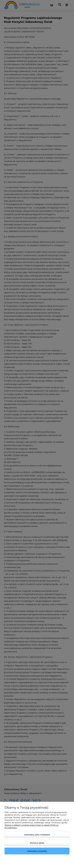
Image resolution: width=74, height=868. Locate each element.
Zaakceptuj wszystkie (37, 851)
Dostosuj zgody (37, 843)
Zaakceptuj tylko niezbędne (37, 835)
